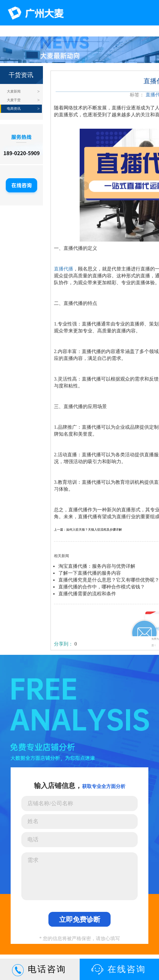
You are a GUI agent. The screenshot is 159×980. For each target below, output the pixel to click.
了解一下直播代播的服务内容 (90, 573)
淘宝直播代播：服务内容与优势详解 (97, 566)
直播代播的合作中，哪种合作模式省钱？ (102, 587)
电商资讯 (14, 109)
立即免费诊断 (80, 919)
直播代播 (64, 269)
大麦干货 (14, 100)
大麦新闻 (14, 91)
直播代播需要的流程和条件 (87, 594)
